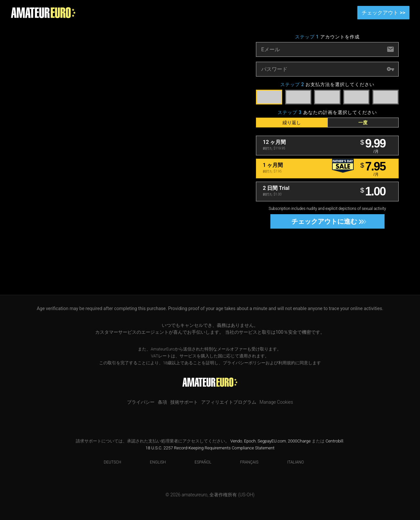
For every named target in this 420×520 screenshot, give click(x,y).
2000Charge (299, 441)
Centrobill (334, 441)
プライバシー (141, 402)
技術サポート (184, 402)
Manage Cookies (276, 402)
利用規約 (287, 363)
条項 (162, 402)
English (154, 462)
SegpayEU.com (272, 441)
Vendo (236, 441)
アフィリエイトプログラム (229, 402)
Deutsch (108, 462)
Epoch (250, 441)
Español (199, 462)
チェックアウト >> (383, 13)
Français (245, 462)
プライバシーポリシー (244, 363)
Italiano (291, 462)
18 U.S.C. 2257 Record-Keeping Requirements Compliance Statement (210, 448)
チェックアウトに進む (327, 221)
